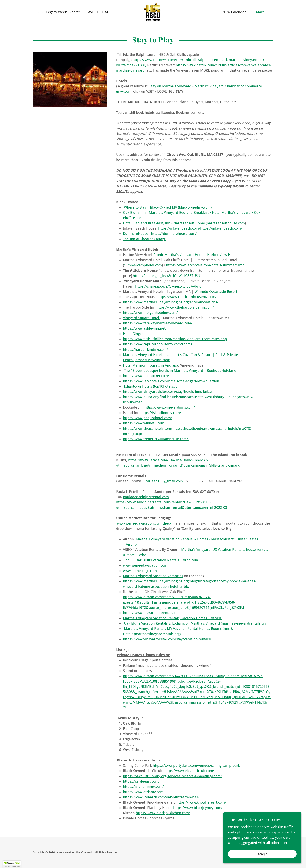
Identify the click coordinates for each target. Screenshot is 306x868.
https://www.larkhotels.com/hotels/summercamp (205, 265)
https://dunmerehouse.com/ (174, 234)
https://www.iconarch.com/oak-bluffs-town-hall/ (161, 797)
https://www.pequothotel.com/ (148, 418)
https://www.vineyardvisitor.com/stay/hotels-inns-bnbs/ (168, 392)
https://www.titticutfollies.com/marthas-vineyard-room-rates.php (175, 339)
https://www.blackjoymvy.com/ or (200, 808)
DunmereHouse (136, 234)
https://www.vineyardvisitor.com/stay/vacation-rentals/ (168, 639)
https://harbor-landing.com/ (145, 349)
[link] (153, 12)
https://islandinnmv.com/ (161, 413)
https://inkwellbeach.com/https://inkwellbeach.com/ (201, 228)
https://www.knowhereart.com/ (201, 802)
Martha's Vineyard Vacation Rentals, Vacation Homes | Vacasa (172, 618)
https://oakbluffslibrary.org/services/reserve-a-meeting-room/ (172, 776)
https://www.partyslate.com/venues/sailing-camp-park (196, 765)
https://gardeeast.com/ (141, 781)
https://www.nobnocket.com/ (146, 376)
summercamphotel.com (143, 265)
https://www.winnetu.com (144, 423)
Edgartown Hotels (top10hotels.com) (153, 386)
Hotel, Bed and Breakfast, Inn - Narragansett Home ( (165, 223)
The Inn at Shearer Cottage (144, 239)
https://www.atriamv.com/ (144, 792)
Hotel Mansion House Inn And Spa (151, 365)
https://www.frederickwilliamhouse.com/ (156, 439)
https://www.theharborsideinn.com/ (185, 307)
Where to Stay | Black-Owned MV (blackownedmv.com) (168, 207)
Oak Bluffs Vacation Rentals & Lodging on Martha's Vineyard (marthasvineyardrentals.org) (196, 623)
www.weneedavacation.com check (144, 523)
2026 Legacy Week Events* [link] (59, 12)
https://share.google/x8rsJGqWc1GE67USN (167, 276)
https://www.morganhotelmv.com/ (150, 313)
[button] (236, 12)
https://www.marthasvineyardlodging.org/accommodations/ (171, 302)
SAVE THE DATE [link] (98, 12)
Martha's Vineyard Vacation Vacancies (153, 576)
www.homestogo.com (140, 571)
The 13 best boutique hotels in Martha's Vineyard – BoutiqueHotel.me (180, 371)
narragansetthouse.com (226, 223)
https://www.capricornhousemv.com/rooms (157, 344)
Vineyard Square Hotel (141, 318)
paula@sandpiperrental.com (146, 497)
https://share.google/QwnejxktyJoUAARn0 (168, 286)
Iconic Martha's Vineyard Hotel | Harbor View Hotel (195, 255)
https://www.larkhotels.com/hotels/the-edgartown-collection (171, 381)
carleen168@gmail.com (164, 481)
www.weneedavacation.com (145, 565)
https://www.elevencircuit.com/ (189, 771)
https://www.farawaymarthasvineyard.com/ (158, 323)
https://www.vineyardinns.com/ (170, 407)
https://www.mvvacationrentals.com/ (152, 613)
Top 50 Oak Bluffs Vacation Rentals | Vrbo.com (161, 560)
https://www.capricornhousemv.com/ (187, 297)
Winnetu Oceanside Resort (216, 292)
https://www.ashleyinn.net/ (145, 328)
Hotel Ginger (133, 334)
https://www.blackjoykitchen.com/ (163, 813)
